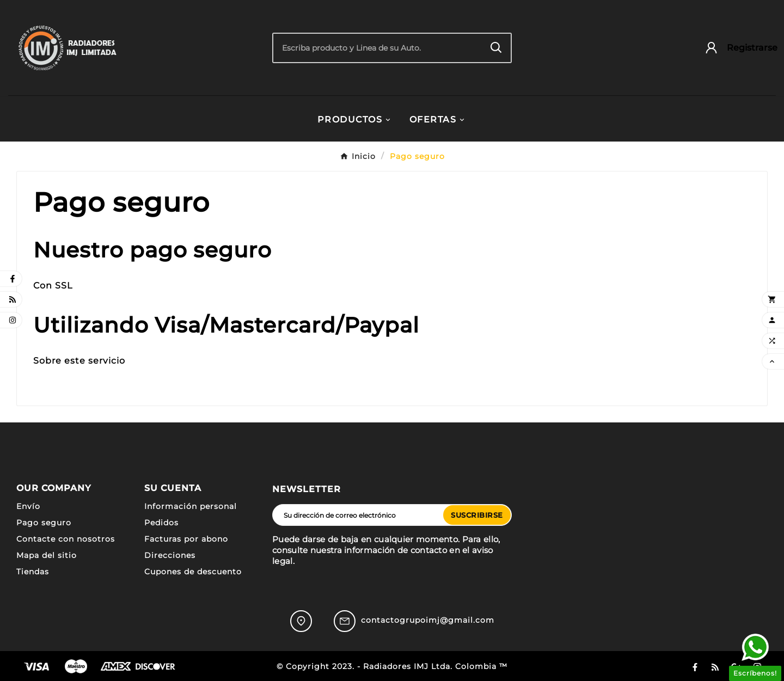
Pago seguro (44, 523)
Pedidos (161, 523)
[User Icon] (736, 48)
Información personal (191, 506)
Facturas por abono (186, 539)
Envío (28, 506)
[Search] (496, 48)
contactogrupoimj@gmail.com (428, 620)
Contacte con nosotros (66, 539)
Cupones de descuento (193, 572)
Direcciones (170, 555)
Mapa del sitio (47, 555)
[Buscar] (378, 48)
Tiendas (33, 572)
